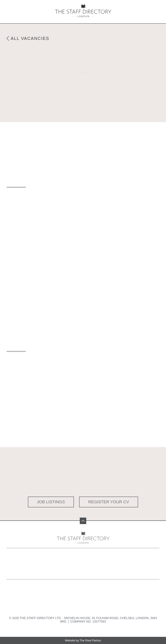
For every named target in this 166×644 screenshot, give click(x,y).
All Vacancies (30, 38)
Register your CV (109, 502)
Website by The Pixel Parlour (83, 640)
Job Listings (51, 502)
